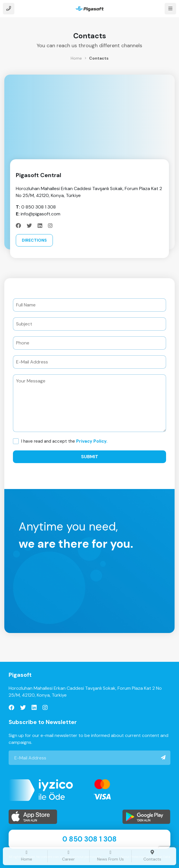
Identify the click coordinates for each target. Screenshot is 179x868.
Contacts (99, 58)
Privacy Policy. (92, 441)
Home (76, 58)
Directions (34, 240)
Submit (90, 457)
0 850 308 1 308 (90, 839)
